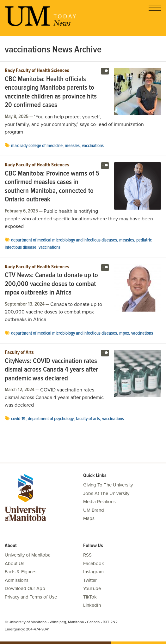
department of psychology (51, 419)
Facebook (94, 563)
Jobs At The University (106, 493)
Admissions (17, 580)
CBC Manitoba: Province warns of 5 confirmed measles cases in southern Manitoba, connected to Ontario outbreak (52, 187)
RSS (87, 555)
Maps (89, 518)
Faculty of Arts (19, 353)
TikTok (90, 597)
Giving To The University (108, 485)
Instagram (93, 572)
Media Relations (99, 502)
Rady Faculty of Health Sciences (37, 71)
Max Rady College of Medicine (37, 146)
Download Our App (25, 588)
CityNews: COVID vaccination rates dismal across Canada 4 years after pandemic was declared (51, 370)
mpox (124, 333)
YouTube (92, 588)
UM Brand (94, 510)
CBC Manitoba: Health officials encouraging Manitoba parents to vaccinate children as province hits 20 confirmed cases (51, 92)
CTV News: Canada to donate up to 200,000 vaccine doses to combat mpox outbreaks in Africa (51, 284)
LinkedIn (92, 605)
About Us (15, 563)
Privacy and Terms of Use (31, 597)
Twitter (90, 580)
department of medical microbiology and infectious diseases (64, 240)
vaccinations (93, 146)
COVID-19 (18, 419)
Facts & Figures (21, 572)
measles (72, 146)
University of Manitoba (28, 555)
